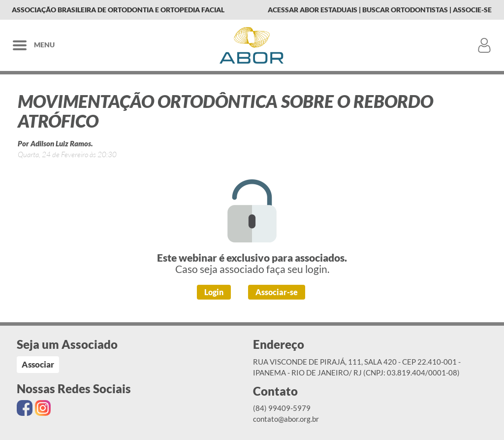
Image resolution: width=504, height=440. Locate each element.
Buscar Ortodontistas (405, 10)
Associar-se (277, 292)
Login (214, 292)
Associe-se (472, 10)
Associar (38, 364)
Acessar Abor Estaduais (313, 10)
